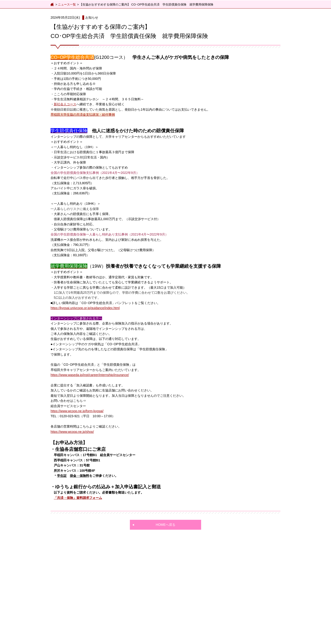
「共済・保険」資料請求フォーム (78, 498)
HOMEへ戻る (165, 525)
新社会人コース (65, 104)
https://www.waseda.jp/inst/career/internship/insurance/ (90, 375)
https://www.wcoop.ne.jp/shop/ (72, 432)
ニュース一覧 (67, 4)
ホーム (52, 5)
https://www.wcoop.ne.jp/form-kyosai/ (77, 411)
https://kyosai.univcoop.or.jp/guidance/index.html (85, 308)
